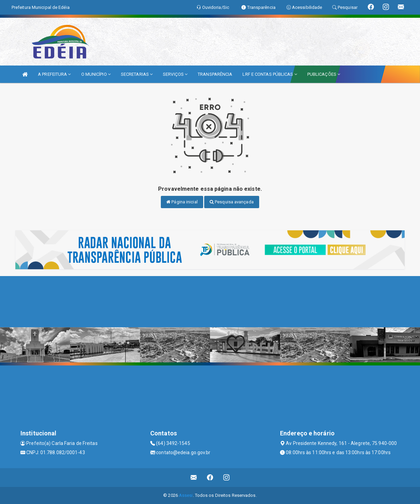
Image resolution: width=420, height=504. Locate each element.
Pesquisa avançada (232, 202)
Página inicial (182, 202)
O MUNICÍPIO (96, 74)
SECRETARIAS (137, 74)
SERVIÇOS (175, 74)
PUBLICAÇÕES (324, 74)
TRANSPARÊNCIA (215, 74)
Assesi (186, 495)
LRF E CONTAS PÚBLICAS (270, 74)
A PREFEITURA (54, 74)
